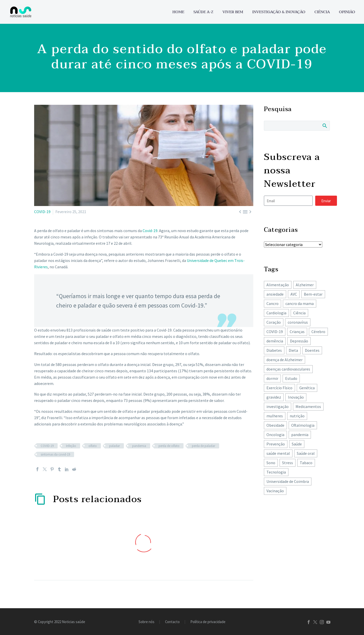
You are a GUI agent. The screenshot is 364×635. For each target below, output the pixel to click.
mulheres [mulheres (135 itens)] (275, 416)
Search (324, 126)
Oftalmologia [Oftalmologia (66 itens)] (303, 425)
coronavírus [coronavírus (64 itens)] (298, 322)
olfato (93, 446)
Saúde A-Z (203, 12)
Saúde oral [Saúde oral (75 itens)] (306, 453)
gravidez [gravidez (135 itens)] (274, 397)
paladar (115, 446)
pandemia (139, 446)
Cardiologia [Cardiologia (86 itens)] (276, 313)
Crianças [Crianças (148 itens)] (297, 332)
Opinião (347, 12)
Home (178, 12)
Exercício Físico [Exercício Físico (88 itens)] (279, 388)
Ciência (322, 12)
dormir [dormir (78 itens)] (272, 378)
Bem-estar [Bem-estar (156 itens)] (313, 294)
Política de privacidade (208, 622)
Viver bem (233, 12)
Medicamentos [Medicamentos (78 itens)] (308, 406)
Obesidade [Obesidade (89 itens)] (275, 425)
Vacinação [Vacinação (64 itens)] (275, 491)
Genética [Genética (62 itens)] (307, 388)
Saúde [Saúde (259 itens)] (297, 444)
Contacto (172, 622)
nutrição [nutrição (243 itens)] (297, 416)
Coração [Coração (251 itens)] (274, 322)
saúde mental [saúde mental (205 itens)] (278, 453)
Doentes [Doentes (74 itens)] (312, 350)
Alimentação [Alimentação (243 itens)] (278, 285)
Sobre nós (146, 622)
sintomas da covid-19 (55, 454)
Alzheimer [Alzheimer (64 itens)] (305, 285)
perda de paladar (203, 446)
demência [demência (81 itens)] (275, 341)
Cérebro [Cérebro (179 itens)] (318, 332)
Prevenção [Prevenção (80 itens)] (276, 444)
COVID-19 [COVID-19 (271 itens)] (275, 332)
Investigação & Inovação (279, 12)
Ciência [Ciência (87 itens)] (299, 313)
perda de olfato (169, 446)
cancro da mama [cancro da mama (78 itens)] (300, 303)
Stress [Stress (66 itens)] (288, 463)
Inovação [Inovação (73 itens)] (296, 397)
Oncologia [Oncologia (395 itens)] (275, 435)
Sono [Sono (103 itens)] (271, 463)
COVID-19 (42, 212)
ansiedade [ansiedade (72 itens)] (275, 294)
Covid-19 (150, 231)
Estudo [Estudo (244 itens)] (291, 378)
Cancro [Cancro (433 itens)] (272, 303)
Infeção (71, 446)
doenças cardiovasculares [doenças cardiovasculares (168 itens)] (288, 369)
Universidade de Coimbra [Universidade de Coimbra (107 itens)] (288, 481)
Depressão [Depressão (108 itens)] (299, 341)
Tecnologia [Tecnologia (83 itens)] (276, 472)
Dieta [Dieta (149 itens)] (293, 350)
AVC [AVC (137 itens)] (294, 294)
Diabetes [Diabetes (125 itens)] (274, 350)
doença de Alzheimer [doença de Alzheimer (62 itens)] (285, 360)
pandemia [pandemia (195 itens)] (300, 435)
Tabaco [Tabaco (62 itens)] (306, 463)
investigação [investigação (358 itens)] (278, 406)
